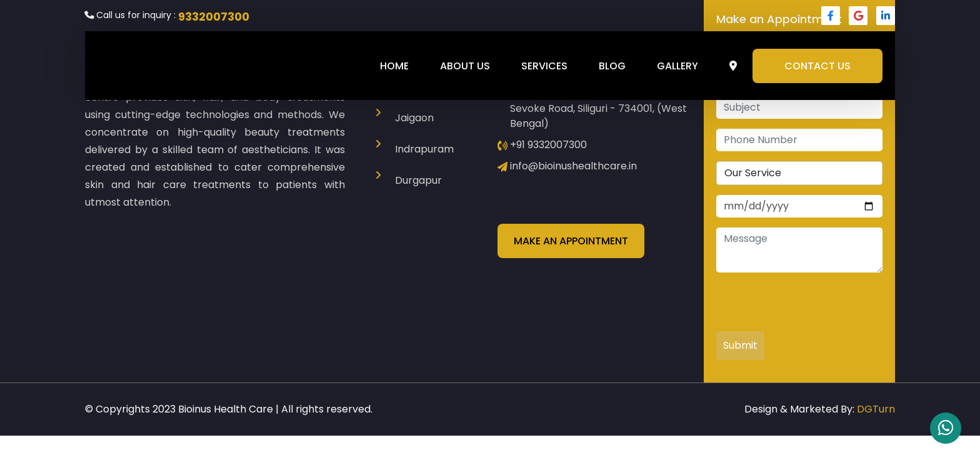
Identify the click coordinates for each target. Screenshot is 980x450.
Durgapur (418, 180)
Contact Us (817, 66)
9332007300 (214, 17)
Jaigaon (414, 118)
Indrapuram (424, 149)
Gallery (677, 66)
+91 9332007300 (548, 145)
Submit (740, 345)
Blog (612, 66)
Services (544, 66)
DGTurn (876, 409)
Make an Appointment (571, 241)
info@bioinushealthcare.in (573, 166)
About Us (465, 66)
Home (394, 66)
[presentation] (811, 307)
